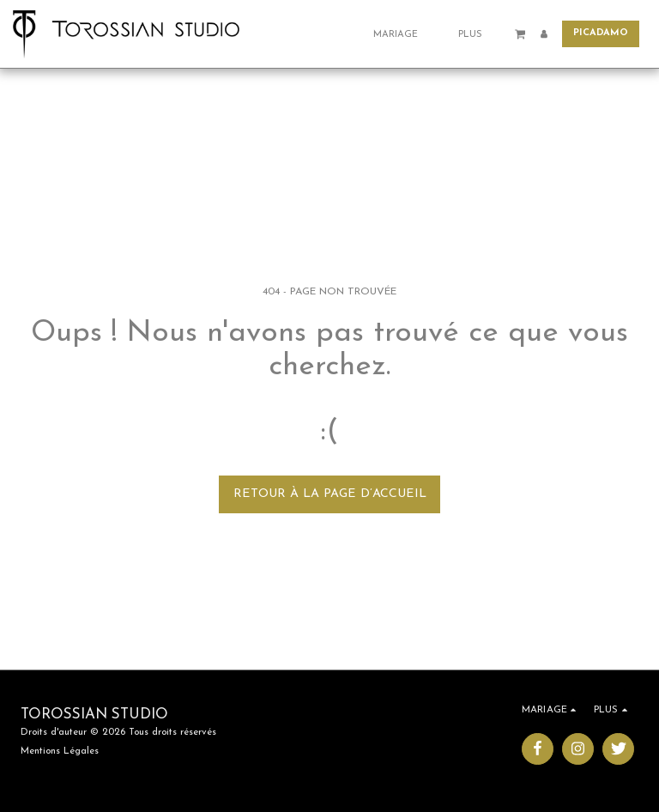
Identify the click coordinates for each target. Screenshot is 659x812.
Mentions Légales (60, 751)
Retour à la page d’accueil (330, 494)
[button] (402, 34)
